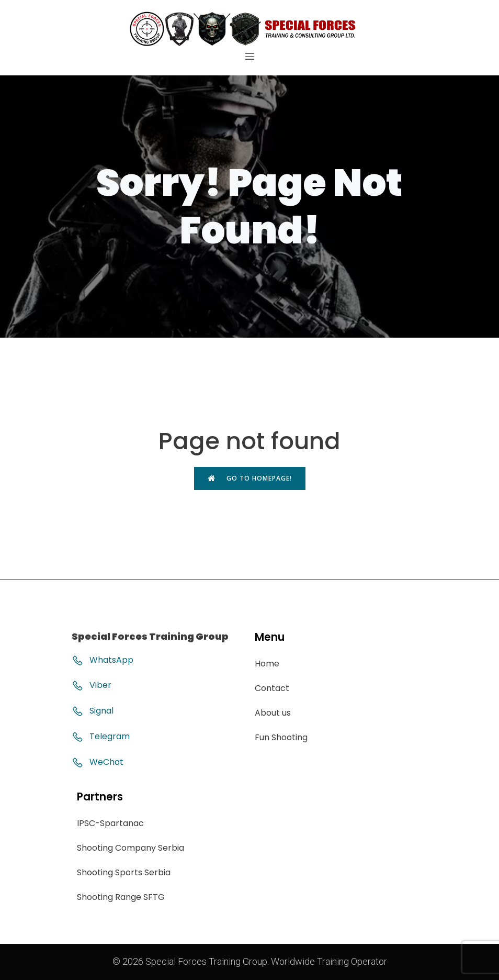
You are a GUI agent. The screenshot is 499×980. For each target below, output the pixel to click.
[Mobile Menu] (249, 56)
